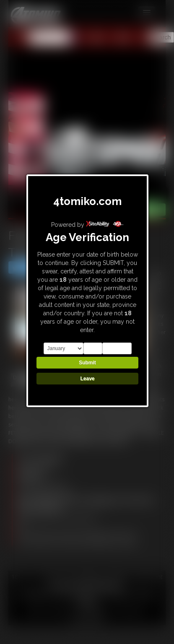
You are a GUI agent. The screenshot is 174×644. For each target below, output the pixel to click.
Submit (87, 363)
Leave (87, 379)
